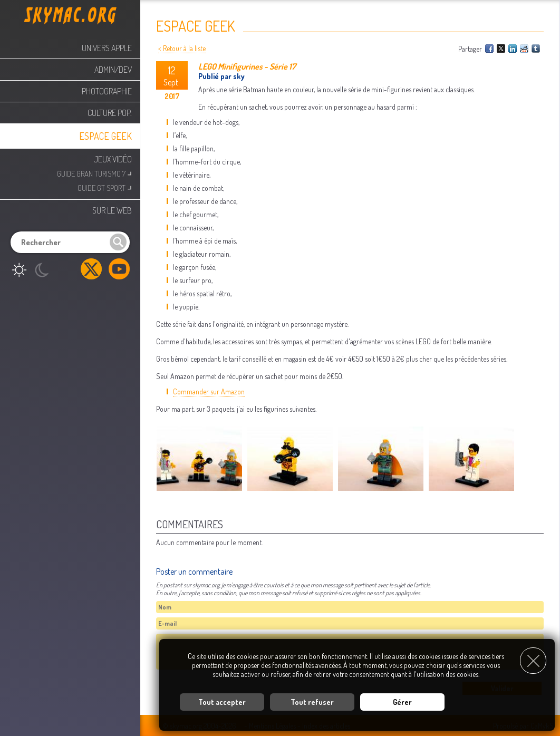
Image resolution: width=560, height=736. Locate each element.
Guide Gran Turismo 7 (94, 173)
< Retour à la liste (182, 48)
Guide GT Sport (105, 187)
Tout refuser (312, 702)
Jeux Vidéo (113, 159)
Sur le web (112, 210)
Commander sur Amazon (209, 391)
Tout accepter (222, 702)
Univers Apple (107, 48)
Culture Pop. (110, 113)
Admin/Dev (113, 70)
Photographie (107, 91)
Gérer (402, 702)
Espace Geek (105, 136)
